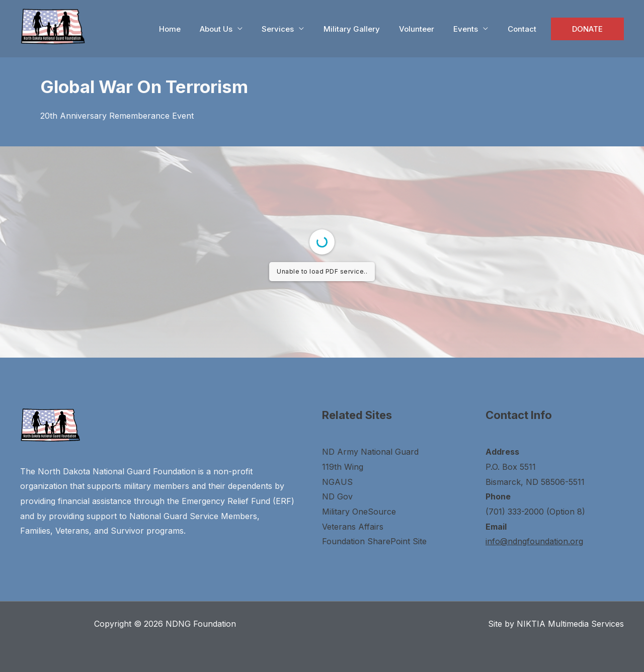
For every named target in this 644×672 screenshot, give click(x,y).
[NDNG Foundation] (53, 25)
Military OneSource (359, 512)
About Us (243, 29)
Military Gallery (370, 29)
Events (476, 29)
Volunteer (431, 29)
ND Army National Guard (370, 452)
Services (301, 29)
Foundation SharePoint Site (374, 541)
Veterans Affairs (353, 527)
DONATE (589, 29)
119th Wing (343, 467)
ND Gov (337, 496)
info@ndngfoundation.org (534, 541)
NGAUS (337, 482)
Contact (528, 29)
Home (201, 29)
